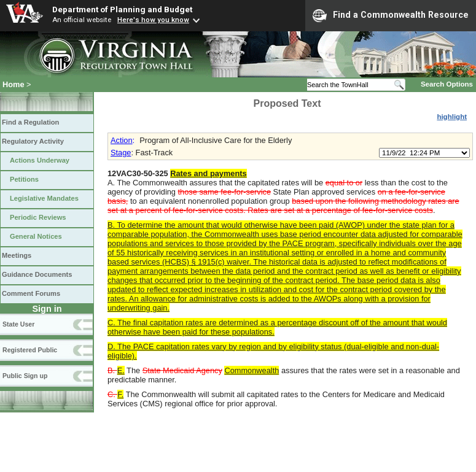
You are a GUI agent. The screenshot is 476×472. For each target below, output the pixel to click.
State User (18, 324)
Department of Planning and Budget (122, 9)
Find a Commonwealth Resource (391, 15)
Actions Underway (40, 160)
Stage (121, 153)
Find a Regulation (30, 122)
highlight (452, 117)
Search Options (447, 84)
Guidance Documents (37, 274)
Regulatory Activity (33, 141)
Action (122, 140)
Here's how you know (153, 20)
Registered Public (30, 350)
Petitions (24, 179)
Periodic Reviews (38, 217)
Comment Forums (31, 293)
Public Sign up (25, 376)
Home (14, 84)
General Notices (36, 236)
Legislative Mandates (44, 198)
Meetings (17, 255)
